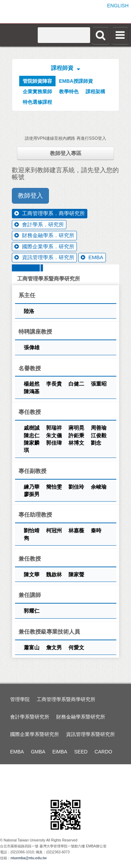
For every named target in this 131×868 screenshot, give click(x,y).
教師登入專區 (66, 153)
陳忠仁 (32, 435)
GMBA (38, 752)
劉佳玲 (77, 487)
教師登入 (30, 196)
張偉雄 (32, 347)
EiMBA (60, 752)
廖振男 (32, 494)
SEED (81, 752)
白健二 (77, 384)
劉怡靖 (32, 530)
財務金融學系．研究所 (44, 235)
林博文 (77, 443)
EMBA (92, 257)
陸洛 (29, 311)
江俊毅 (99, 435)
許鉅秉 (77, 435)
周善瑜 (99, 428)
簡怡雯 (55, 487)
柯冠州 (55, 530)
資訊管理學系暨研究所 (90, 734)
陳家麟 (32, 443)
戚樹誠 (32, 428)
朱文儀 (55, 435)
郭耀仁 (32, 611)
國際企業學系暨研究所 (35, 734)
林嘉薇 (77, 530)
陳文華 (32, 574)
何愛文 (76, 647)
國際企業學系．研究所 (44, 246)
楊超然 (32, 384)
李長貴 (55, 384)
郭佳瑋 (55, 443)
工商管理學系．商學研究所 (50, 213)
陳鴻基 (32, 391)
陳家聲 (76, 574)
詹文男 (55, 647)
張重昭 (99, 384)
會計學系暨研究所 (30, 717)
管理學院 (20, 699)
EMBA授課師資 (76, 81)
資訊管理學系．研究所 (44, 257)
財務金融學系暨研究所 (81, 717)
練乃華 (32, 487)
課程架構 (95, 92)
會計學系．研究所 (39, 224)
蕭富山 (32, 647)
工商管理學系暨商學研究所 (66, 699)
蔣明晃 (77, 428)
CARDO (104, 752)
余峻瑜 (99, 487)
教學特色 (69, 92)
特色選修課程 (37, 102)
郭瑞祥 (55, 428)
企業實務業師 (37, 92)
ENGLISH (118, 6)
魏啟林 (55, 574)
